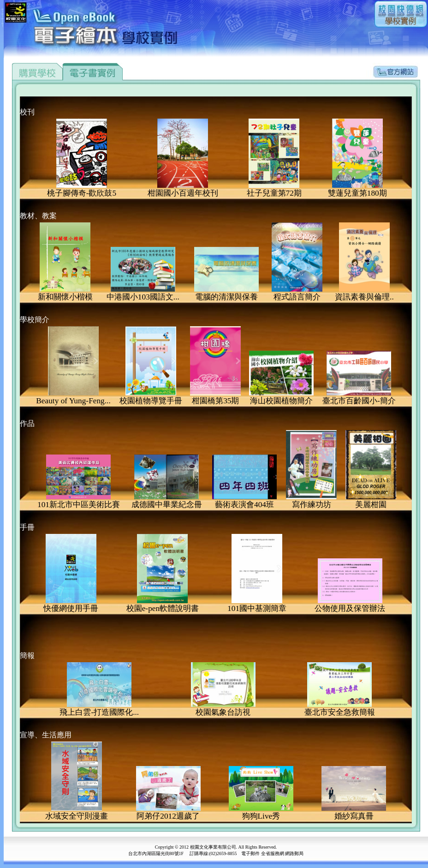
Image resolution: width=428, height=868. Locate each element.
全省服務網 (273, 853)
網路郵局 (294, 853)
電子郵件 (250, 853)
